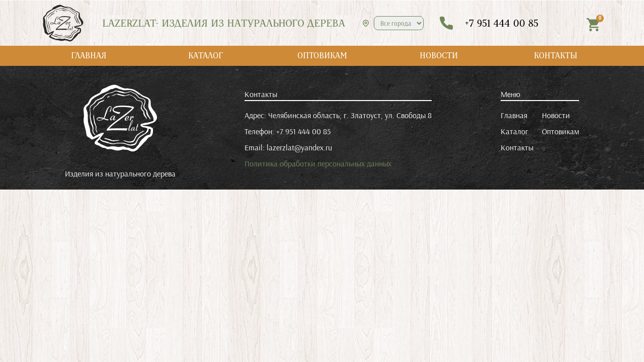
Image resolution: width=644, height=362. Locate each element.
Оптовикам (560, 131)
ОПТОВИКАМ (322, 56)
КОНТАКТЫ (556, 56)
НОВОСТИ (439, 56)
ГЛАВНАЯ (89, 56)
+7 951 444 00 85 (303, 131)
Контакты (517, 147)
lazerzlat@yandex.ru (299, 147)
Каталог (514, 131)
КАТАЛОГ (206, 56)
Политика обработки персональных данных (318, 163)
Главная (514, 115)
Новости (556, 115)
